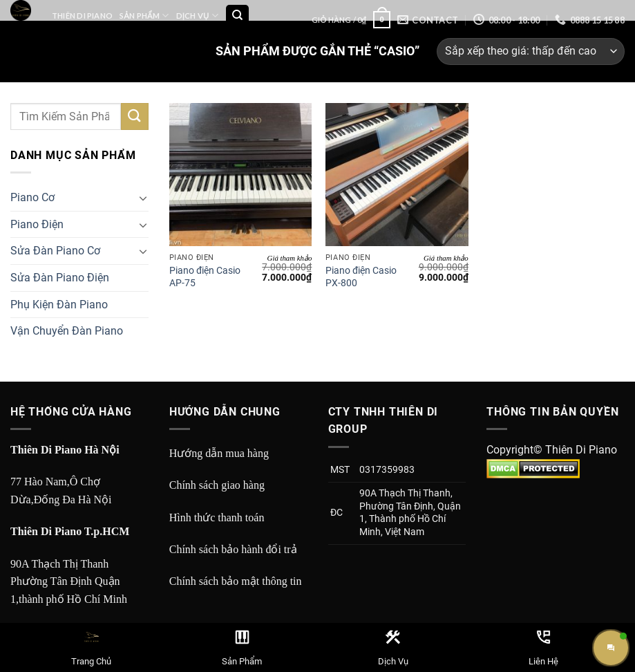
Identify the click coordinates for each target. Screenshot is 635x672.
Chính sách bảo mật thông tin (236, 581)
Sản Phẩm (144, 16)
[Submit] (135, 116)
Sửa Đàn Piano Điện (60, 278)
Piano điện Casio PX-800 (361, 277)
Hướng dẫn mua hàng (219, 453)
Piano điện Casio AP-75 (205, 277)
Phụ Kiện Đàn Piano (59, 305)
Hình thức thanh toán (217, 517)
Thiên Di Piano (82, 16)
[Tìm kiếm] (237, 16)
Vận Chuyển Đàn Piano (67, 331)
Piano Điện (37, 224)
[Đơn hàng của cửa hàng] (531, 52)
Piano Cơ (32, 197)
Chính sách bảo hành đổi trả (233, 549)
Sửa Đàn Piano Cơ (55, 251)
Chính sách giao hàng (217, 485)
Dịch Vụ (197, 16)
